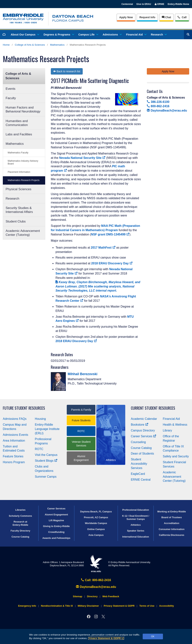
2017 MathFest (103, 248)
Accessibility (166, 606)
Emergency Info (27, 606)
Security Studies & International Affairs (19, 210)
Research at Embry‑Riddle (20, 523)
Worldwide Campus (96, 523)
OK (153, 636)
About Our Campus (25, 35)
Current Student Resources (153, 408)
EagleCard (138, 474)
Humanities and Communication (17, 123)
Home (6, 45)
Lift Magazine (56, 520)
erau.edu (96, 564)
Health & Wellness (175, 425)
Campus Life (88, 35)
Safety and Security (176, 456)
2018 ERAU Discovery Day (112, 263)
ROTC (39, 449)
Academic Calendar (144, 419)
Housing (40, 419)
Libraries (20, 510)
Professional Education (136, 510)
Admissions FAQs (15, 419)
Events (10, 89)
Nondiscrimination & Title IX (57, 606)
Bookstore (140, 425)
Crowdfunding (56, 532)
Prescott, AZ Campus (96, 517)
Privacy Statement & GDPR (106, 638)
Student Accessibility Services (139, 464)
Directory (92, 596)
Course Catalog (141, 448)
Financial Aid (136, 35)
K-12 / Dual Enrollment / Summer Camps (136, 517)
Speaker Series (136, 531)
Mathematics (57, 45)
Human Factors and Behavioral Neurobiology (23, 109)
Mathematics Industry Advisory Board (23, 162)
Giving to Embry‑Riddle (56, 526)
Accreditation (172, 523)
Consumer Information (172, 529)
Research (159, 35)
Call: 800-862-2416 (96, 580)
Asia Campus (96, 535)
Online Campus (96, 529)
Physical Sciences (18, 189)
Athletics (136, 525)
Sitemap (78, 596)
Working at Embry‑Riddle (172, 512)
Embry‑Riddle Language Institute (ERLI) (47, 429)
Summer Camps (46, 477)
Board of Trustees (172, 517)
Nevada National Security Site (82, 158)
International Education (136, 537)
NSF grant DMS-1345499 (110, 234)
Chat (166, 17)
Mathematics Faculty (18, 153)
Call (182, 17)
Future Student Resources (24, 408)
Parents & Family (81, 410)
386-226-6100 (158, 102)
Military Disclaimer (88, 606)
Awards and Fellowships (56, 538)
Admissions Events (15, 435)
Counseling (138, 442)
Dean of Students (142, 454)
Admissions (112, 35)
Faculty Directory (21, 531)
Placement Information (19, 172)
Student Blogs (46, 461)
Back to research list (67, 71)
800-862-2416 (158, 106)
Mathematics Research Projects (24, 180)
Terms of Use (147, 606)
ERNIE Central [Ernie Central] (141, 480)
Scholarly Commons (20, 516)
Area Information (14, 441)
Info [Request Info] (147, 17)
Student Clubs (16, 221)
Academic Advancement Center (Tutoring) (23, 233)
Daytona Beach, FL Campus (96, 512)
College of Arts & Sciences (30, 45)
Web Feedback (111, 596)
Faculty (11, 98)
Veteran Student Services (81, 444)
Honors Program (14, 462)
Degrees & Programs (58, 35)
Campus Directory (143, 430)
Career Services (144, 436)
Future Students (81, 420)
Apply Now (126, 17)
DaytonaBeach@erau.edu (167, 110)
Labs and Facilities (19, 134)
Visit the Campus (46, 455)
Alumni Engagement (81, 458)
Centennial (127, 4)
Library (167, 430)
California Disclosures (172, 535)
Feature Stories (13, 456)
